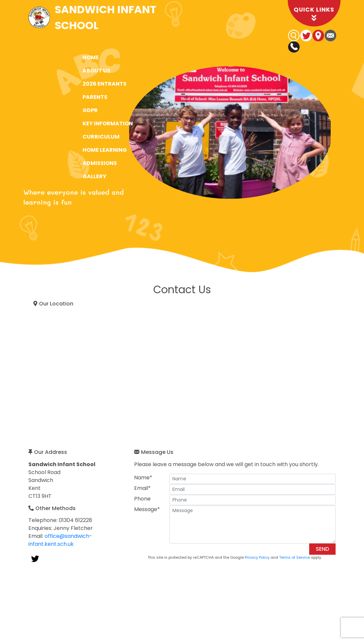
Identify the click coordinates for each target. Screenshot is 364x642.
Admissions (100, 163)
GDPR (90, 110)
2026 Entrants (105, 84)
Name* (143, 478)
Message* (147, 509)
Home (91, 57)
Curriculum (101, 137)
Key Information (108, 123)
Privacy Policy (257, 557)
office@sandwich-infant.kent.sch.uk (60, 540)
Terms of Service (294, 557)
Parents (95, 97)
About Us (96, 71)
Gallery (94, 176)
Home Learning (105, 150)
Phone (142, 499)
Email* (142, 488)
